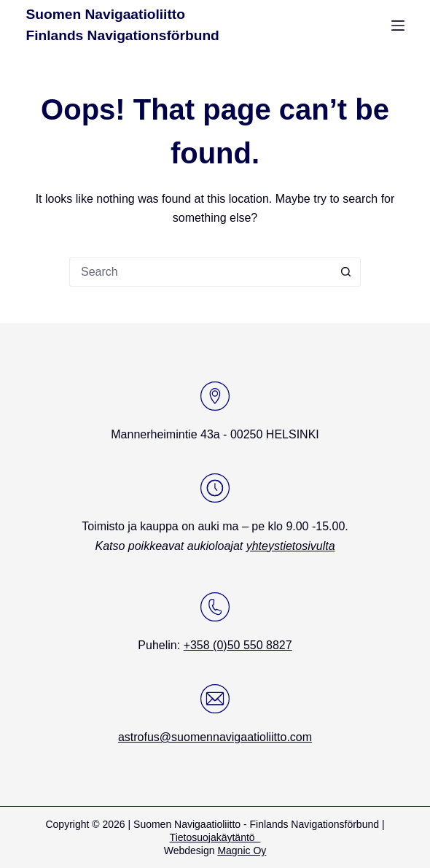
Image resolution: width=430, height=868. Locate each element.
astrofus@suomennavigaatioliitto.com (215, 737)
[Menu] (398, 26)
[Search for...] (200, 272)
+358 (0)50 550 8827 (238, 645)
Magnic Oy (242, 850)
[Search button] (346, 272)
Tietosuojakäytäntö (215, 837)
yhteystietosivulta (291, 546)
